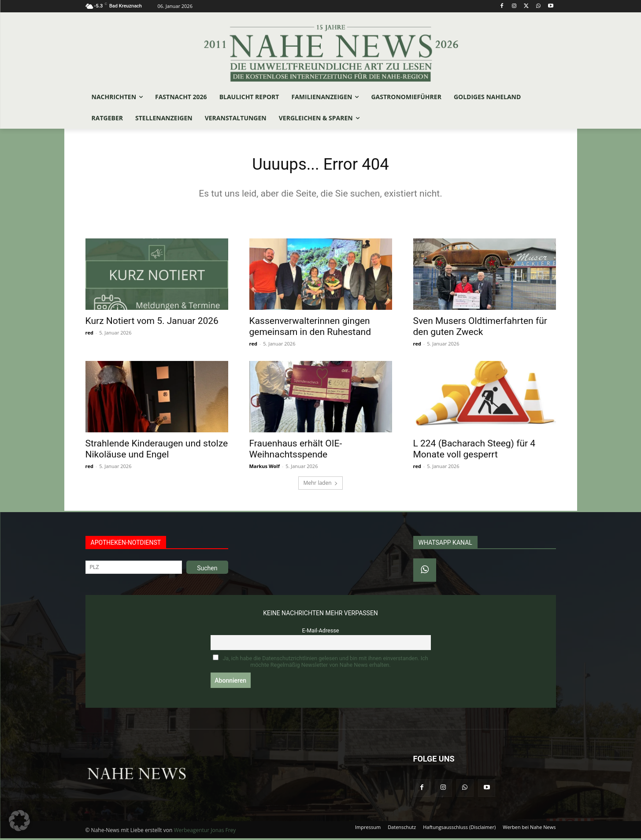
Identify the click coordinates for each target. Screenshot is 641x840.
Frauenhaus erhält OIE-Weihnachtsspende (296, 451)
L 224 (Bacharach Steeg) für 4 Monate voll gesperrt (474, 451)
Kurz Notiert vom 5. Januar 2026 (152, 323)
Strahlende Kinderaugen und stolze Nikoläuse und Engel (157, 451)
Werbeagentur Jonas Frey (205, 832)
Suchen (207, 570)
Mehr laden (320, 485)
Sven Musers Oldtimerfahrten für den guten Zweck (480, 328)
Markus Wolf (265, 468)
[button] (19, 821)
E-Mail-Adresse (321, 632)
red (89, 334)
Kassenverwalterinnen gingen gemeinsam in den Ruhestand (310, 328)
